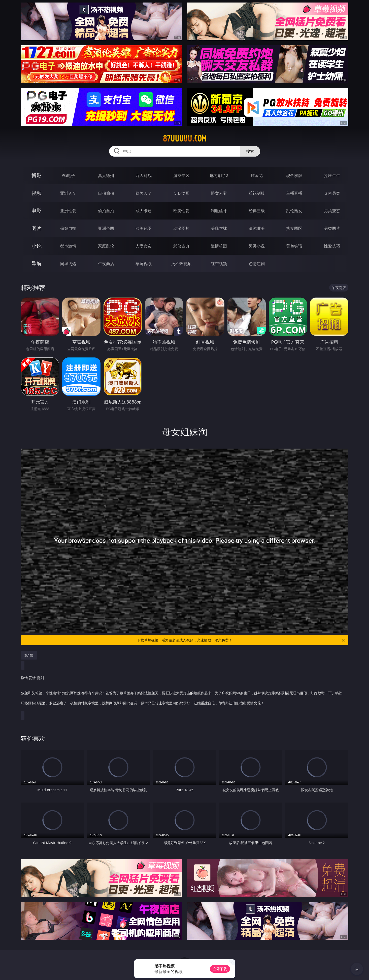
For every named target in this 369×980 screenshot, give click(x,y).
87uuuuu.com (185, 138)
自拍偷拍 (106, 193)
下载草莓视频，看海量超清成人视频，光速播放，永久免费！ (241, 640)
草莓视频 (144, 264)
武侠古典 (181, 246)
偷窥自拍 (68, 228)
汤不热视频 (181, 264)
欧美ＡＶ (144, 193)
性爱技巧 (332, 246)
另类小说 (257, 246)
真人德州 (106, 175)
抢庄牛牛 (332, 175)
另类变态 (332, 211)
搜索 (250, 151)
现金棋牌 (294, 175)
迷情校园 (219, 246)
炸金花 (257, 175)
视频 (37, 193)
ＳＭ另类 (332, 193)
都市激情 (68, 246)
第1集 (29, 655)
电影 (37, 211)
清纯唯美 (257, 228)
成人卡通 (144, 211)
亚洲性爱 (68, 211)
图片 (37, 228)
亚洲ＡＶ (68, 193)
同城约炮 (68, 264)
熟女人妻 (219, 193)
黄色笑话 (294, 246)
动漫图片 (181, 228)
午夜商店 (106, 264)
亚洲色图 (106, 228)
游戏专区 (181, 175)
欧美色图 (144, 228)
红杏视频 (219, 264)
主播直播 (294, 193)
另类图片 (332, 228)
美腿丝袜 (219, 228)
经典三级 (257, 211)
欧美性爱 (181, 211)
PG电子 (68, 175)
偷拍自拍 (106, 211)
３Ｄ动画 (181, 193)
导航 (37, 263)
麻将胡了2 (219, 175)
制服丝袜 (219, 211)
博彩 (37, 175)
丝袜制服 (257, 193)
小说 (37, 246)
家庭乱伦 (106, 246)
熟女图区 (294, 228)
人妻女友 (144, 246)
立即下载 (220, 969)
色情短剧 (257, 264)
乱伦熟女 (294, 211)
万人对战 (144, 175)
